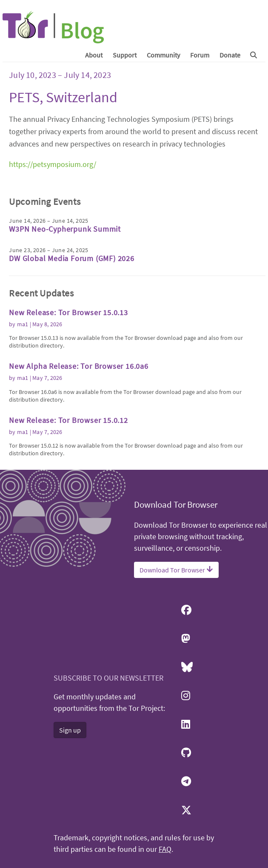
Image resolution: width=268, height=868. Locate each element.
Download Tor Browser (176, 570)
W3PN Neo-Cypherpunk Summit (65, 229)
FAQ (165, 849)
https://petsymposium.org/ (53, 164)
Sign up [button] (70, 730)
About (94, 55)
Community (163, 55)
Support (125, 55)
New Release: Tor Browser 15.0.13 (68, 312)
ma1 (23, 324)
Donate (230, 55)
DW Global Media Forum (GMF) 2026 (72, 258)
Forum (200, 55)
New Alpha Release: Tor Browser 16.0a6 (79, 366)
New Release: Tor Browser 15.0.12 (68, 420)
